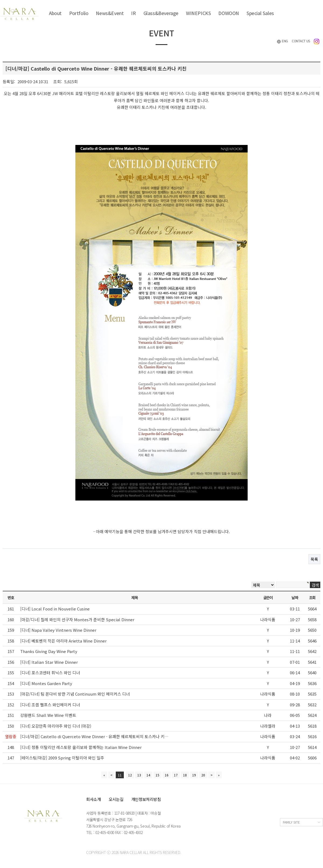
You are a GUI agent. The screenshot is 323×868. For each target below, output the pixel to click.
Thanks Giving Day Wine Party (49, 651)
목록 (314, 559)
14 (148, 775)
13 (139, 775)
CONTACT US (301, 41)
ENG (282, 41)
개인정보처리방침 (146, 799)
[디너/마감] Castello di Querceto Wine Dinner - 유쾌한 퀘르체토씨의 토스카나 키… (94, 736)
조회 (312, 597)
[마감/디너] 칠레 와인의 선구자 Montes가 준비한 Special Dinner (77, 619)
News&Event (110, 13)
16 (167, 775)
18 (185, 775)
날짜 (295, 597)
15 (157, 775)
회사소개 (94, 799)
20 (203, 775)
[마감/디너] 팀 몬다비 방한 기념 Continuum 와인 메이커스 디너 (75, 694)
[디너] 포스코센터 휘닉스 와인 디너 (50, 673)
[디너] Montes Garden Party (46, 683)
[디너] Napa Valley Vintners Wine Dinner (58, 630)
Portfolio (79, 13)
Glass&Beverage (161, 13)
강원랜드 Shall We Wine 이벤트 (48, 715)
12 (130, 775)
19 (194, 775)
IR (133, 13)
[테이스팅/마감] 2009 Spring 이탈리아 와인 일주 (62, 758)
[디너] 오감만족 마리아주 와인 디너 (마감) (56, 726)
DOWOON (229, 13)
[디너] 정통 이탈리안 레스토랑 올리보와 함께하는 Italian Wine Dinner (81, 747)
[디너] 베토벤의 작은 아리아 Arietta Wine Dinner (63, 641)
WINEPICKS (198, 13)
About (55, 13)
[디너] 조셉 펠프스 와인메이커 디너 (50, 705)
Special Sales (260, 13)
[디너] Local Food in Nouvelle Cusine (55, 609)
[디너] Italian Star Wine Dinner (49, 662)
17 (176, 775)
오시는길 (116, 799)
